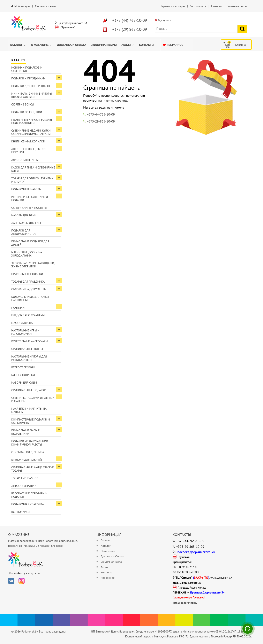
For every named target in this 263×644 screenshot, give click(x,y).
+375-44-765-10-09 (101, 114)
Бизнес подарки (23, 375)
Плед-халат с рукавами (28, 315)
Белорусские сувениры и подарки (29, 495)
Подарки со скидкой (27, 112)
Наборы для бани (24, 215)
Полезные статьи (237, 6)
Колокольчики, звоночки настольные (30, 298)
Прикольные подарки (27, 274)
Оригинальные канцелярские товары (33, 469)
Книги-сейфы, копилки (28, 141)
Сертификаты (198, 6)
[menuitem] (18, 45)
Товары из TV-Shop (25, 478)
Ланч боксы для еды (26, 223)
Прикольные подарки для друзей (30, 243)
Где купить (165, 20)
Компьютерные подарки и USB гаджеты (31, 421)
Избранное (108, 578)
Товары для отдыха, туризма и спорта (32, 180)
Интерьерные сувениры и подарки (30, 198)
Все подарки (20, 512)
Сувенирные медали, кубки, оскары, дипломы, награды (31, 132)
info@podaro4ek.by (185, 603)
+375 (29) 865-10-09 (130, 29)
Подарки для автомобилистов (24, 232)
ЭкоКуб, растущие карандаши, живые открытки (33, 265)
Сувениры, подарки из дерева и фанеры (33, 399)
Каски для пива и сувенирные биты (33, 169)
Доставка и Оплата (112, 556)
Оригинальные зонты (27, 349)
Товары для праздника (28, 282)
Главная (106, 540)
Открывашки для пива (28, 452)
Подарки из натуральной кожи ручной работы (30, 443)
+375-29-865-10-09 (101, 121)
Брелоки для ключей (27, 460)
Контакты (107, 572)
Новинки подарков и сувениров (27, 69)
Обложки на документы (29, 289)
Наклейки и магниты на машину (29, 410)
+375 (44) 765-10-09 (130, 20)
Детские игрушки (24, 486)
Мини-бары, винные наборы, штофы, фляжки (32, 95)
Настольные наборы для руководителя (29, 358)
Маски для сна (22, 323)
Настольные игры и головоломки (25, 332)
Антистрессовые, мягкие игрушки (29, 151)
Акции (105, 567)
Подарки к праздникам (28, 78)
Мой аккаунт (22, 6)
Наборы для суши (24, 383)
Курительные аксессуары (29, 341)
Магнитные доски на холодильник (27, 254)
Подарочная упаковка (28, 504)
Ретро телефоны (23, 367)
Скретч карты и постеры (29, 208)
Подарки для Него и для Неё (32, 86)
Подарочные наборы (26, 189)
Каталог (106, 546)
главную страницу (115, 100)
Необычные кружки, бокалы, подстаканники (32, 121)
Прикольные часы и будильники (26, 432)
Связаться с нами (46, 6)
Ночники (18, 308)
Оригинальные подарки (29, 390)
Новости (216, 6)
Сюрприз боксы (23, 104)
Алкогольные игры (25, 160)
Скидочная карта (111, 562)
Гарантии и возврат (173, 6)
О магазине (108, 551)
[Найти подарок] (242, 29)
